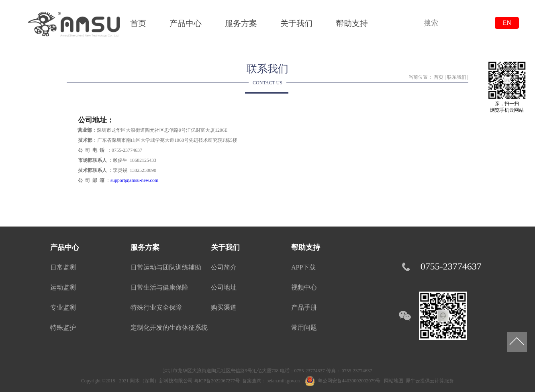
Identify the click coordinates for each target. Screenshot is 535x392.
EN (507, 23)
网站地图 (392, 381)
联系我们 (457, 77)
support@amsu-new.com (134, 180)
